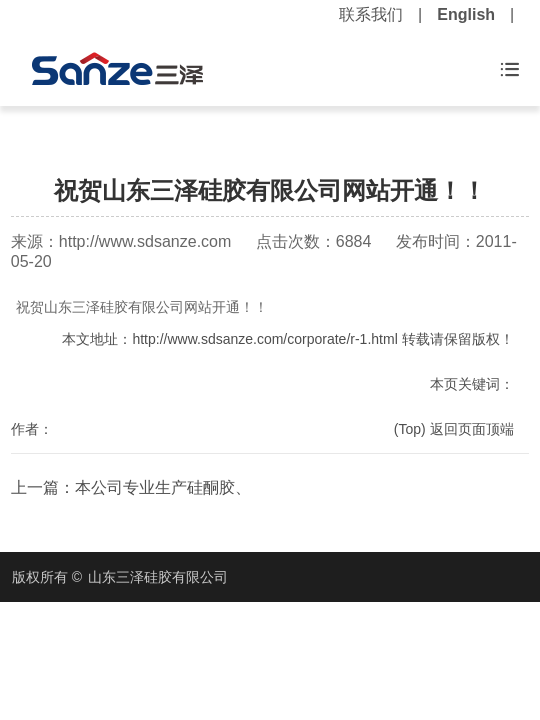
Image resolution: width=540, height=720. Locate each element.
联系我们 (371, 14)
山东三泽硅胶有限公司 (158, 577)
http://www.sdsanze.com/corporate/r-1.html (264, 339)
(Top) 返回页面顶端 (454, 429)
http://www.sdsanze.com (145, 241)
